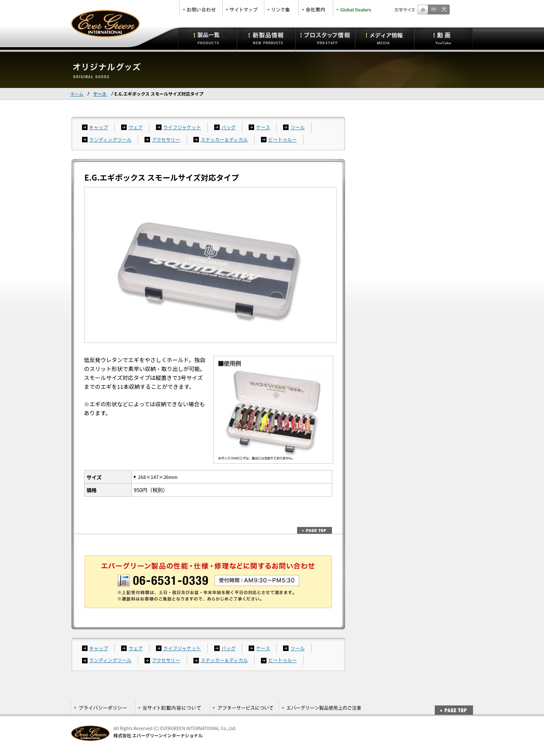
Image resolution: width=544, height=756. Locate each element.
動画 (443, 38)
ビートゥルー (282, 139)
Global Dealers (354, 8)
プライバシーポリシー (103, 708)
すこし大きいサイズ (433, 10)
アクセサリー (166, 139)
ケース (100, 94)
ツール (297, 127)
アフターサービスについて (244, 708)
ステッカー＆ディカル (224, 139)
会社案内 (316, 8)
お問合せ (201, 8)
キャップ (99, 127)
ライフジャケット (182, 127)
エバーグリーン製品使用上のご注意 (321, 708)
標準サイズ (423, 10)
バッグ (229, 127)
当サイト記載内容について (172, 708)
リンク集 (281, 8)
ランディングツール (110, 139)
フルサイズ (444, 10)
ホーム (77, 94)
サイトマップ (243, 8)
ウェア (136, 127)
